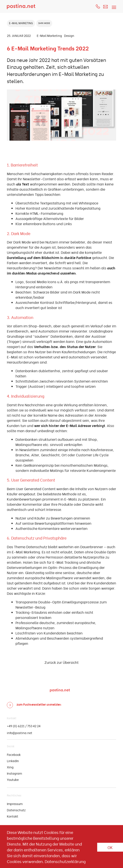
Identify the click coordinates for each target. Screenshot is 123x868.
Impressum (15, 804)
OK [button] (110, 847)
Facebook (14, 754)
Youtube (13, 779)
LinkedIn (13, 761)
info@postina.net (20, 733)
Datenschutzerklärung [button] (65, 861)
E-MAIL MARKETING (21, 23)
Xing (10, 767)
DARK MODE (44, 23)
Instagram (14, 773)
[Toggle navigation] (113, 5)
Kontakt (13, 816)
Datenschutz (16, 810)
